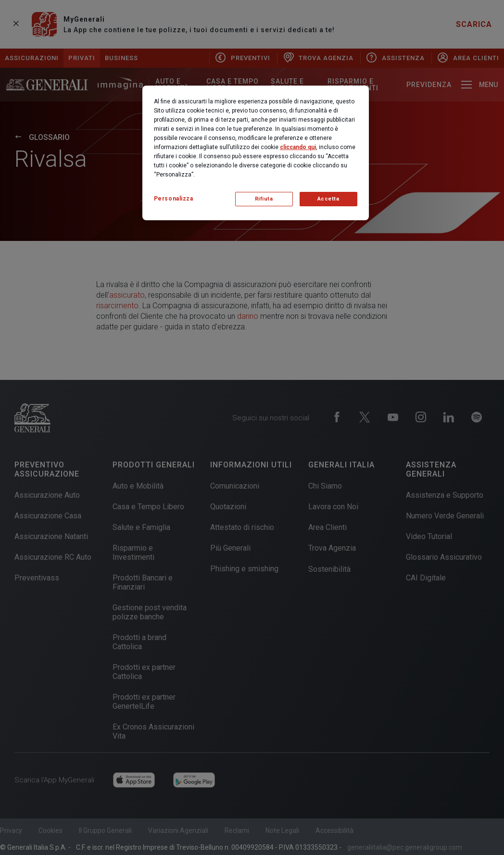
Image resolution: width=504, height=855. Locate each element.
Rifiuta (264, 199)
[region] (256, 153)
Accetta (328, 199)
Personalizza (174, 199)
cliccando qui (298, 147)
